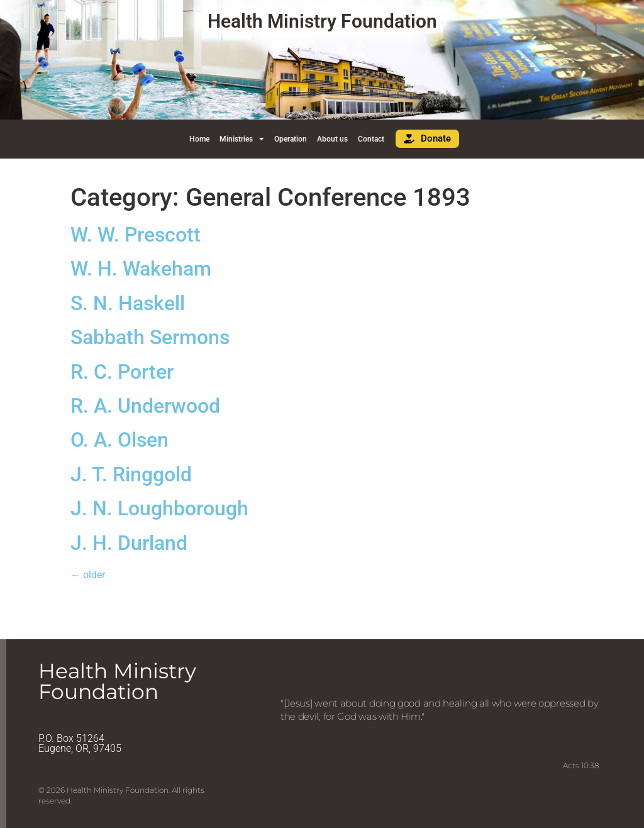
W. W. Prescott (136, 235)
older (88, 575)
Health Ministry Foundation (322, 21)
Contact (371, 139)
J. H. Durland (129, 543)
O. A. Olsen (119, 440)
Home (199, 139)
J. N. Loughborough (159, 508)
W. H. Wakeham (141, 269)
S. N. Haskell (128, 303)
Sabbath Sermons (150, 337)
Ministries (242, 139)
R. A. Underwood (145, 406)
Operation (291, 139)
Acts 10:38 (581, 765)
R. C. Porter (122, 372)
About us (332, 139)
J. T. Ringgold (131, 474)
